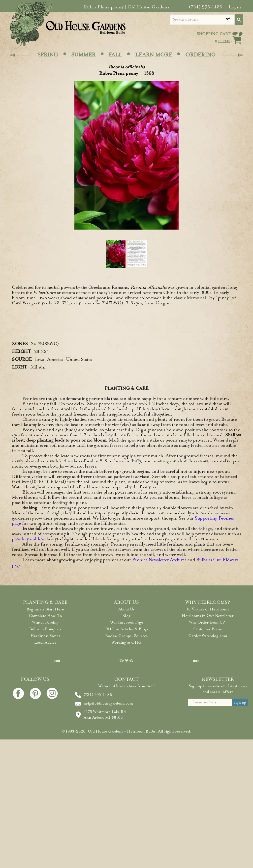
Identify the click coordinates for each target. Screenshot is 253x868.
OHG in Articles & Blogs (126, 629)
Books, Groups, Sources (126, 636)
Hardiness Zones (45, 636)
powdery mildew (28, 539)
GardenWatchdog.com (208, 636)
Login (235, 7)
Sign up (240, 702)
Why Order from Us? (208, 622)
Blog (126, 616)
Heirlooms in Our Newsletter (208, 616)
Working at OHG (126, 642)
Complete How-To (45, 616)
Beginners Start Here (45, 609)
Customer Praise (208, 629)
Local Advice (45, 642)
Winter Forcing (45, 622)
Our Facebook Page (126, 622)
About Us (126, 609)
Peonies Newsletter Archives (159, 560)
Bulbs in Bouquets (45, 629)
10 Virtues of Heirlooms (208, 609)
